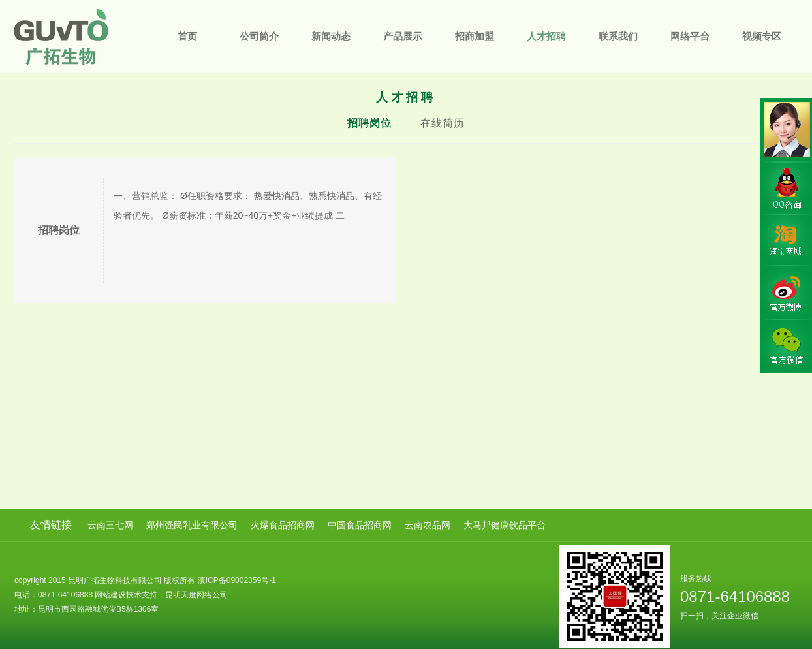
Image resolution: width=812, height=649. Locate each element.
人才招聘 (546, 36)
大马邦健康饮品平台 (505, 525)
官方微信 (786, 345)
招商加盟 (475, 36)
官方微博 (786, 294)
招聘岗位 (369, 123)
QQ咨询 (786, 189)
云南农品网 (428, 525)
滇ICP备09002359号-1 (237, 580)
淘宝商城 (786, 241)
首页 (187, 36)
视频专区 (762, 36)
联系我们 (618, 36)
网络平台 (690, 36)
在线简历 (443, 123)
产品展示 (403, 36)
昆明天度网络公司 (196, 595)
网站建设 (110, 595)
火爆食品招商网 (283, 525)
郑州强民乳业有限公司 (192, 525)
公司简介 (259, 36)
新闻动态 (331, 36)
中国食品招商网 (360, 525)
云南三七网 (110, 525)
